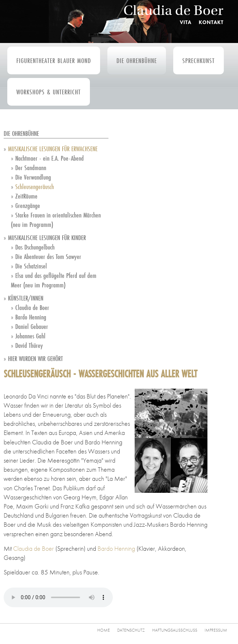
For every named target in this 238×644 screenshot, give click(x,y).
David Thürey (29, 345)
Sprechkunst (199, 60)
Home (104, 630)
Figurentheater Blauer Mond (54, 60)
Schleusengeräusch (35, 186)
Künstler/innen (26, 298)
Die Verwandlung (33, 177)
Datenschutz (131, 630)
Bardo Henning (31, 317)
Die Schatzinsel (31, 266)
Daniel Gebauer (32, 326)
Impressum (216, 630)
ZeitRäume (26, 196)
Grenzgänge (28, 205)
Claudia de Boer (173, 10)
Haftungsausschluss (175, 630)
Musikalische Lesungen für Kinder (47, 237)
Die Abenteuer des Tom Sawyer (48, 256)
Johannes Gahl (30, 336)
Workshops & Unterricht (49, 92)
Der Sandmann (31, 168)
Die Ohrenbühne (137, 60)
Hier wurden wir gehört (35, 358)
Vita (186, 22)
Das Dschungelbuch (35, 247)
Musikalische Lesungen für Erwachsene (53, 149)
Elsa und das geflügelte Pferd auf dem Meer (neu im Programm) (54, 280)
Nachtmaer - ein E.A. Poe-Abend (49, 158)
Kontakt (211, 22)
